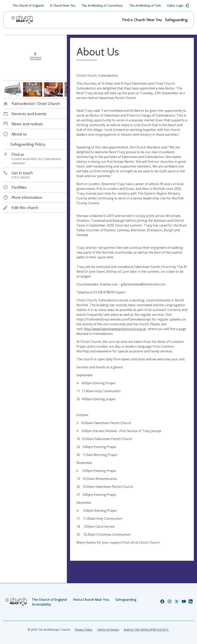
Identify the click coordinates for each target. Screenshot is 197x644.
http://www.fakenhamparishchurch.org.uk (115, 329)
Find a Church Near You (142, 20)
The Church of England (28, 5)
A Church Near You (63, 5)
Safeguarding (176, 20)
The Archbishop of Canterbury (102, 5)
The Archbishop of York (145, 5)
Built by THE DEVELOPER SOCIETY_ (147, 630)
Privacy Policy (84, 630)
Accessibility (41, 604)
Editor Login (178, 6)
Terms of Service (108, 630)
